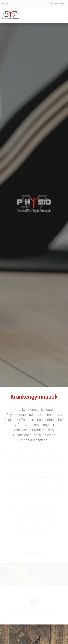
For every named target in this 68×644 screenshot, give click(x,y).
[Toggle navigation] (62, 15)
